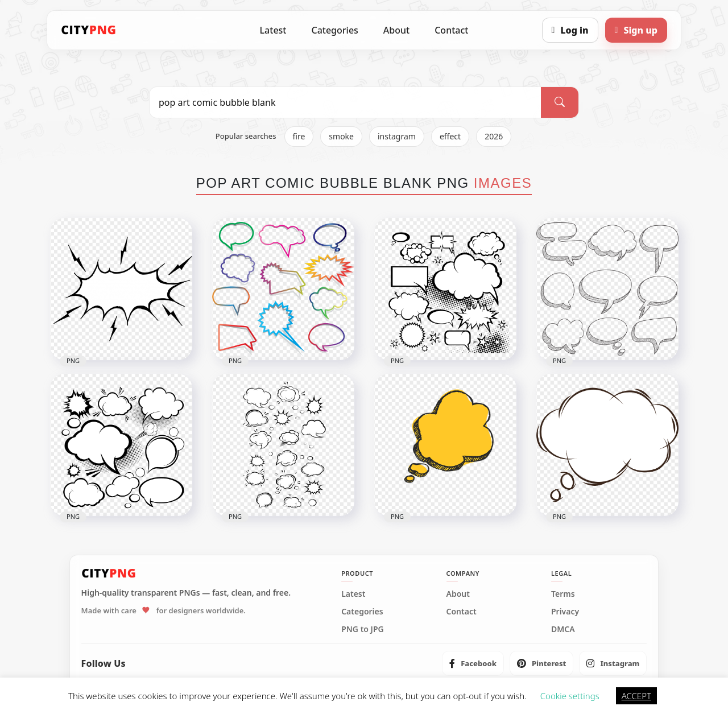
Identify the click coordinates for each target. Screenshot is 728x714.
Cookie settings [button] (570, 696)
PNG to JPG (363, 629)
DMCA (563, 629)
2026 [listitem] (494, 136)
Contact (451, 30)
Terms (563, 594)
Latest (273, 30)
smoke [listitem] (341, 136)
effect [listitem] (450, 136)
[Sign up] (636, 30)
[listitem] (473, 663)
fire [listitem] (299, 136)
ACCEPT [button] (636, 696)
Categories (334, 30)
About (396, 30)
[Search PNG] (345, 102)
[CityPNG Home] (89, 30)
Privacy (565, 612)
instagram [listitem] (397, 136)
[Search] (560, 102)
